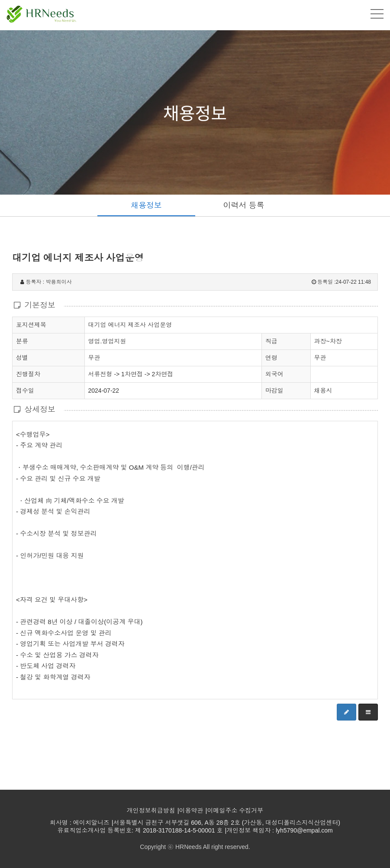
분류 (22, 341)
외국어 (274, 374)
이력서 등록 (244, 205)
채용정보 (146, 205)
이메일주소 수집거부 (235, 810)
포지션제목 (31, 324)
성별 (22, 357)
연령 (271, 358)
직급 (271, 341)
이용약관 (191, 810)
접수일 (25, 390)
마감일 (274, 391)
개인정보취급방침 (151, 810)
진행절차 (28, 374)
